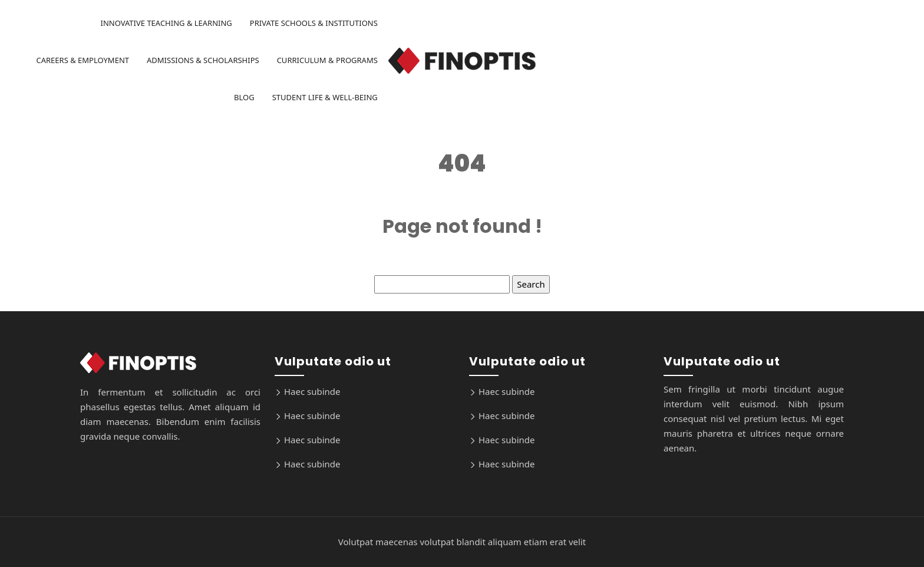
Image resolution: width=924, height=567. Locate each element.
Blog (244, 97)
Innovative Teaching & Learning (166, 23)
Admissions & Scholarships (203, 60)
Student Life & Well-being (325, 97)
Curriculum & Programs (327, 60)
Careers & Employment (82, 60)
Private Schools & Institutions (314, 23)
